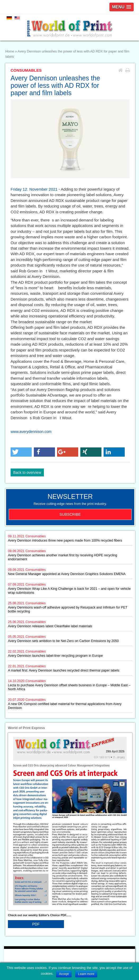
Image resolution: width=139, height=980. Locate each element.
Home (10, 51)
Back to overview (27, 472)
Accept (64, 974)
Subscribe (70, 514)
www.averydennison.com (31, 432)
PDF (36, 924)
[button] (21, 452)
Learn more (86, 974)
